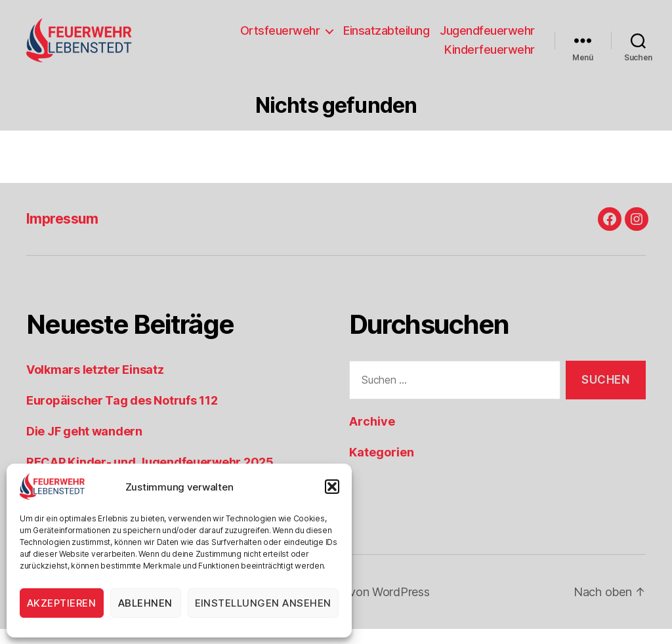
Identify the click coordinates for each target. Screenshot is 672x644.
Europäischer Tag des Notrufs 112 (122, 415)
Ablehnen (145, 603)
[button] (332, 487)
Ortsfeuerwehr (280, 38)
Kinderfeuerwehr (490, 57)
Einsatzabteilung (386, 38)
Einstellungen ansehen (263, 603)
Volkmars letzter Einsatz (95, 385)
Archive (372, 436)
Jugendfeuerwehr (487, 38)
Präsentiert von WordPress (358, 607)
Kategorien (382, 467)
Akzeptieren (62, 603)
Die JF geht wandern (84, 446)
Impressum (62, 234)
